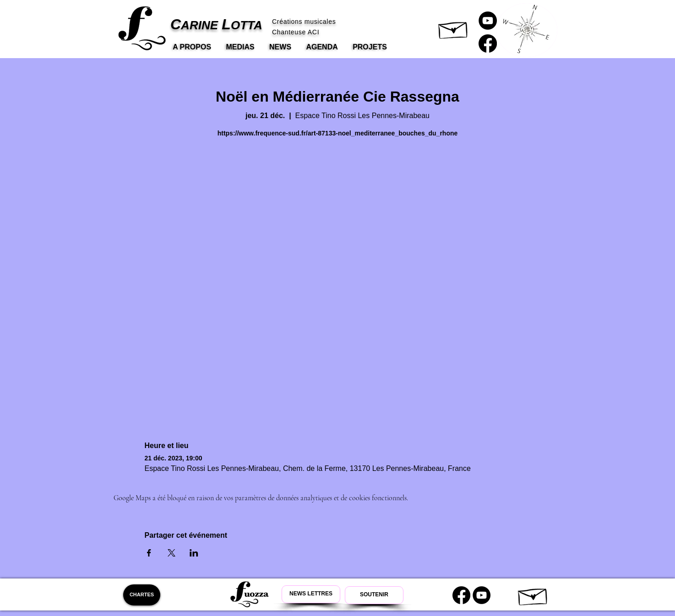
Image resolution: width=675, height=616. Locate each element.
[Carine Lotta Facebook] (488, 43)
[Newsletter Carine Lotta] (311, 594)
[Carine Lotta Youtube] (488, 21)
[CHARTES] (142, 595)
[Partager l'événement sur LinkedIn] (194, 553)
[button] (454, 28)
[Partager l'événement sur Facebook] (149, 553)
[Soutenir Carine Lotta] (374, 595)
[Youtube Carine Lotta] (482, 595)
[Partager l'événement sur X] (171, 553)
